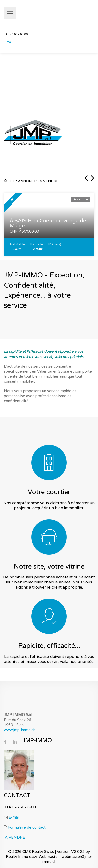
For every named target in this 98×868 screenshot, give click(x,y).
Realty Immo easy (21, 857)
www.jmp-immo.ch (20, 730)
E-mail (9, 42)
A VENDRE (15, 837)
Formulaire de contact (27, 827)
